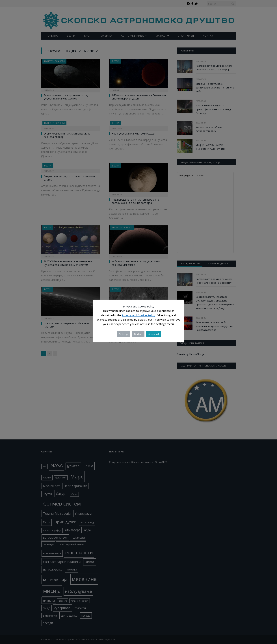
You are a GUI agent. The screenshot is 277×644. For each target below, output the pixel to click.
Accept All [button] (154, 334)
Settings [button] (124, 334)
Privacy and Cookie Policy (139, 315)
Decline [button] (138, 334)
